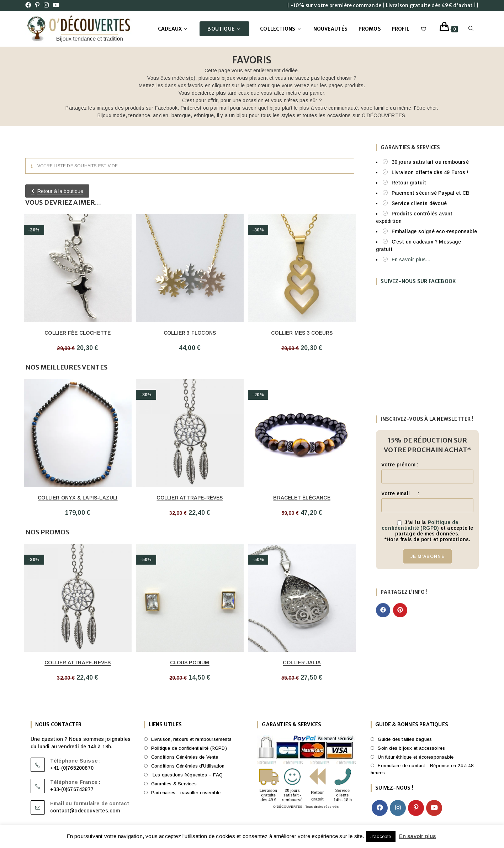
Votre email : (400, 493)
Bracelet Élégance (302, 498)
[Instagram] (398, 808)
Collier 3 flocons (190, 333)
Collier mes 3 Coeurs (302, 333)
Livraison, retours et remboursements (191, 739)
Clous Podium (190, 663)
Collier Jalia (302, 663)
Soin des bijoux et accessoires (411, 748)
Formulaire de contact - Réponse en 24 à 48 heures (422, 769)
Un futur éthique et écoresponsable (416, 757)
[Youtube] (434, 808)
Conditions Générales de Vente (185, 757)
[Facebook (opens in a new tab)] (29, 5)
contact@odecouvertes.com (85, 811)
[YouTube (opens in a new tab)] (56, 5)
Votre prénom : (400, 465)
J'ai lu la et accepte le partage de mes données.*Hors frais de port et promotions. (427, 531)
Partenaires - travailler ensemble (186, 793)
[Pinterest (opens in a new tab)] (37, 5)
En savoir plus (418, 836)
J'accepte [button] (381, 836)
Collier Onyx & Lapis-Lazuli (78, 498)
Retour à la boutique (60, 191)
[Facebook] (380, 808)
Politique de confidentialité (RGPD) (420, 525)
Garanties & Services (174, 784)
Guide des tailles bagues (405, 739)
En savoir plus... (411, 260)
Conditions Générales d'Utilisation (188, 766)
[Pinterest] (416, 808)
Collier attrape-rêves (190, 498)
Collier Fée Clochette (78, 333)
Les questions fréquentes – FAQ (187, 775)
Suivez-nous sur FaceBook (418, 281)
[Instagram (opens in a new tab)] (46, 5)
